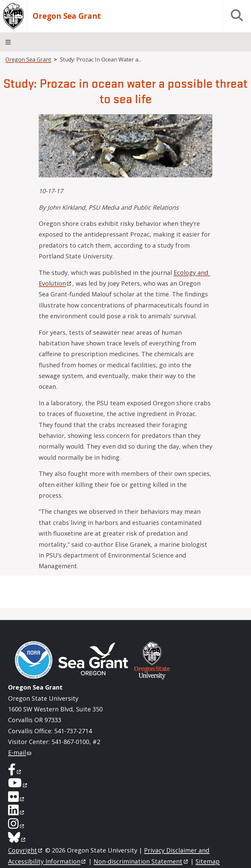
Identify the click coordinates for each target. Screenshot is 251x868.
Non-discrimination (141, 861)
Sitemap (208, 861)
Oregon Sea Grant (67, 16)
